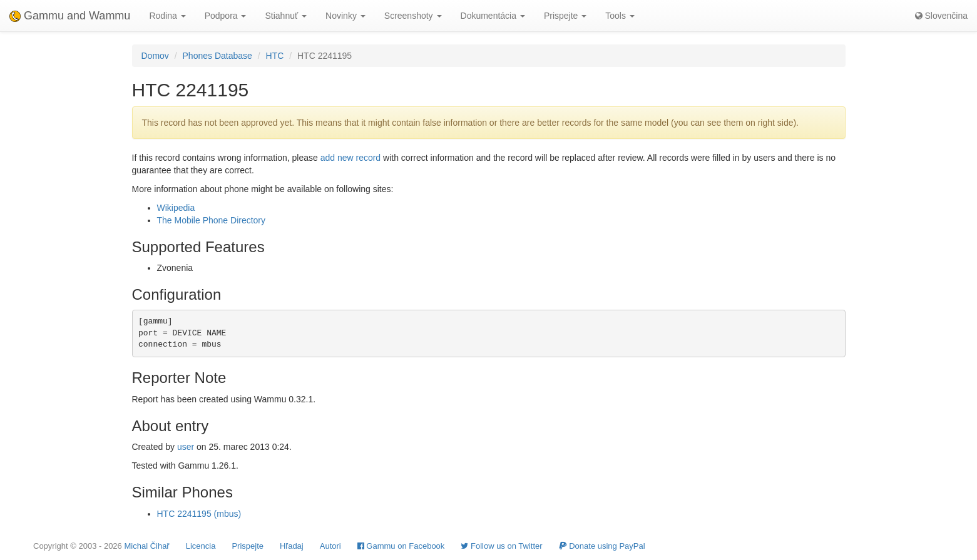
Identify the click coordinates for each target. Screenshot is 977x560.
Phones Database (217, 56)
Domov (155, 56)
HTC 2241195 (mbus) (199, 514)
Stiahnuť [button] (286, 16)
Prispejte (248, 546)
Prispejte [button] (565, 16)
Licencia (201, 546)
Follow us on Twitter (501, 546)
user (186, 447)
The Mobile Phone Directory (212, 220)
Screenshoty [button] (413, 16)
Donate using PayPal (602, 546)
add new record (351, 158)
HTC (275, 56)
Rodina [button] (167, 16)
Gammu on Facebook (401, 546)
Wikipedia (176, 208)
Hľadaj (292, 546)
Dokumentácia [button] (493, 16)
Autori (330, 546)
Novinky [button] (345, 16)
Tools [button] (620, 16)
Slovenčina (941, 16)
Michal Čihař (146, 546)
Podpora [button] (226, 16)
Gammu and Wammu (70, 16)
